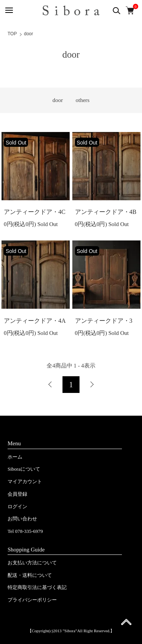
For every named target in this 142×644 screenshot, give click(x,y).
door (28, 34)
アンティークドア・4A (35, 321)
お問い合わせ (22, 519)
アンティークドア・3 (104, 321)
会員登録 (17, 494)
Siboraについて (24, 469)
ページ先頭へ (126, 624)
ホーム (15, 457)
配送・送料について (30, 575)
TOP (12, 34)
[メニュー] (9, 10)
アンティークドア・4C (35, 212)
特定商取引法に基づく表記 (37, 587)
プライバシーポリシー (32, 600)
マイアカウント (25, 481)
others (83, 100)
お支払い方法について (32, 563)
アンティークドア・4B (106, 212)
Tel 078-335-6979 (25, 531)
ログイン (17, 507)
